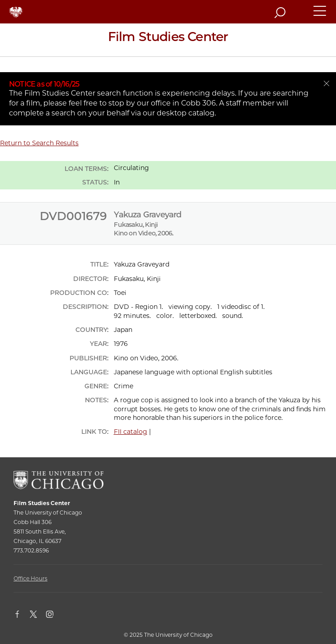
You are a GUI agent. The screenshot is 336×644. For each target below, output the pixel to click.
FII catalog (131, 432)
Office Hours (30, 578)
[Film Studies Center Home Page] (168, 40)
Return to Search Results (39, 143)
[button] (320, 15)
